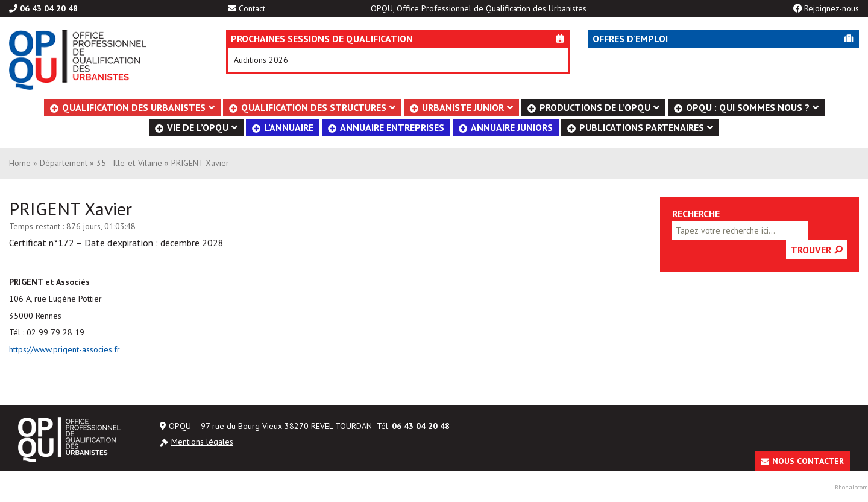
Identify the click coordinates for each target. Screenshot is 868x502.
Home (20, 163)
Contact (252, 8)
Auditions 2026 (261, 60)
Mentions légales (202, 442)
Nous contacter (808, 461)
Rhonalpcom (851, 487)
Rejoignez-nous (832, 8)
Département (64, 163)
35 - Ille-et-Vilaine (129, 163)
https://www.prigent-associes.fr (64, 349)
